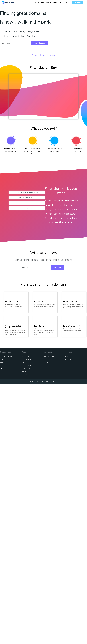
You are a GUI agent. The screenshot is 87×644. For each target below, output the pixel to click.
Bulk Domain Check (71, 301)
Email (67, 356)
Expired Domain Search (7, 356)
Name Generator (12, 301)
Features (49, 2)
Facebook (47, 362)
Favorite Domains (49, 356)
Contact (66, 2)
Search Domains (40, 2)
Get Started (77, 2)
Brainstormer (39, 326)
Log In (2, 365)
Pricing (55, 2)
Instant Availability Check (73, 326)
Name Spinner (40, 301)
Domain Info (25, 362)
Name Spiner (26, 356)
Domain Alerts (26, 369)
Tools (60, 2)
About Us (68, 359)
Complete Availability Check (14, 327)
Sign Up (2, 369)
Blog (45, 359)
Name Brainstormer (28, 375)
